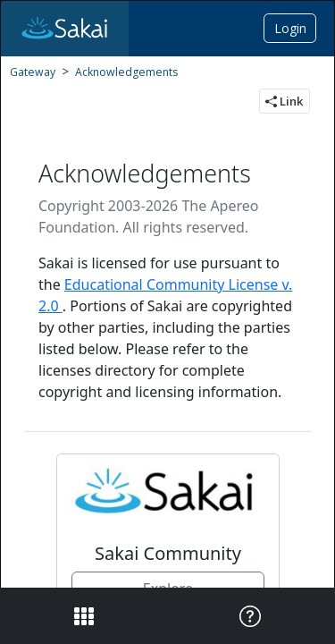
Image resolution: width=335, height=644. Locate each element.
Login (290, 28)
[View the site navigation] (83, 616)
